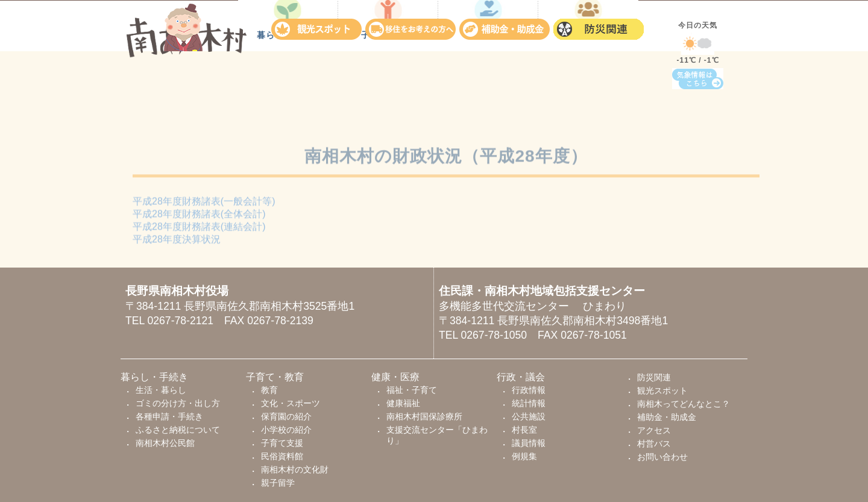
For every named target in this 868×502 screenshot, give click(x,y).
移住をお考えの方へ (412, 26)
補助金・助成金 (506, 26)
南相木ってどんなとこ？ (684, 404)
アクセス (654, 430)
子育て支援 (282, 443)
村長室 (524, 430)
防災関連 (600, 26)
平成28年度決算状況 (177, 242)
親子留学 (278, 483)
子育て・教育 (388, 105)
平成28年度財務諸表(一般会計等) (204, 204)
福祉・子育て (412, 390)
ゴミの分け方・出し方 (178, 403)
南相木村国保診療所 (424, 416)
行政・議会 (589, 105)
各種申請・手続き (169, 416)
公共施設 (529, 416)
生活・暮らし (161, 390)
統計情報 (529, 403)
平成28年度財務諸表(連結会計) (199, 229)
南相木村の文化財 (295, 469)
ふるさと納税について (178, 430)
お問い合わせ (662, 457)
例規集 (524, 456)
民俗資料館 (282, 456)
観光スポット (318, 26)
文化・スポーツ (291, 403)
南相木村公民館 (165, 443)
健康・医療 (489, 105)
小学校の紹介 (286, 430)
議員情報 (529, 443)
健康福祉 (403, 403)
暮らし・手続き (288, 105)
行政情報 (529, 390)
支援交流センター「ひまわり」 (437, 435)
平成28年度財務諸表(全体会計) (199, 217)
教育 (269, 390)
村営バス (654, 444)
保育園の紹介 (286, 416)
